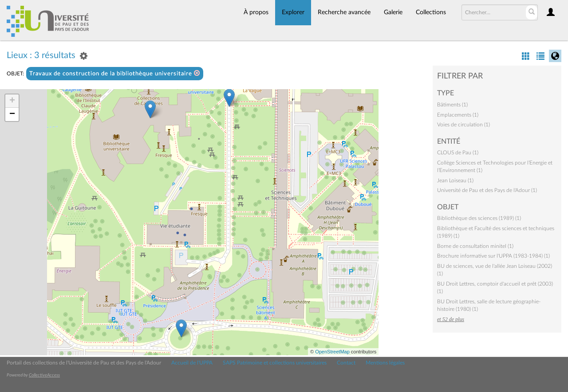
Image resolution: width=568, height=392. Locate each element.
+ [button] (12, 101)
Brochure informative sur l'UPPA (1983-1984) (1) (493, 256)
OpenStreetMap (332, 352)
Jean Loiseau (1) (455, 180)
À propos (256, 12)
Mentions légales (385, 363)
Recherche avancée (344, 12)
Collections (431, 12)
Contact (346, 363)
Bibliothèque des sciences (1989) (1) (479, 218)
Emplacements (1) (458, 115)
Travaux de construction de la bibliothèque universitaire (115, 73)
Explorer (293, 12)
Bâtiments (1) (452, 105)
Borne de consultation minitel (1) (475, 246)
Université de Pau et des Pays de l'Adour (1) (487, 190)
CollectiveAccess (44, 375)
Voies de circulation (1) (463, 125)
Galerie (393, 12)
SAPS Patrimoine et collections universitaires (275, 363)
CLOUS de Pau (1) (458, 153)
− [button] (12, 114)
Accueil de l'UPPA (192, 363)
